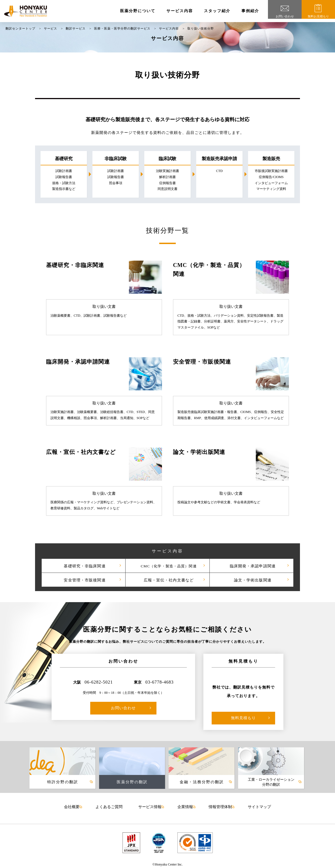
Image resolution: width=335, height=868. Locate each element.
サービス (50, 28)
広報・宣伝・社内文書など (167, 580)
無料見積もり (243, 718)
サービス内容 (180, 11)
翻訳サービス (76, 28)
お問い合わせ (123, 708)
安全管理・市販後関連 (84, 580)
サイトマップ (257, 806)
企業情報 (185, 806)
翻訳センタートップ (20, 28)
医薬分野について (138, 11)
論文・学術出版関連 (251, 580)
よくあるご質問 (111, 806)
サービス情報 (150, 806)
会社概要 (75, 806)
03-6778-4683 (160, 682)
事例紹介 (250, 11)
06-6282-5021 (99, 682)
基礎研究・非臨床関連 (84, 566)
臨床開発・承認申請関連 (251, 566)
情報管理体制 (219, 806)
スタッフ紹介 (217, 11)
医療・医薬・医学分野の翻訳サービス (122, 28)
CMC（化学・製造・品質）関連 (168, 566)
